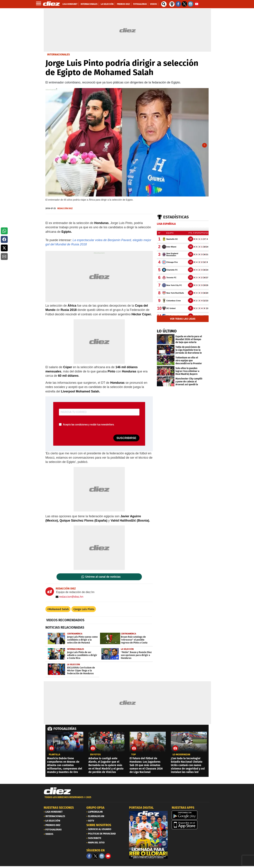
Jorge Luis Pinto (84, 610)
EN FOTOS (95, 756)
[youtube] (108, 857)
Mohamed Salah (59, 610)
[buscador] (164, 4)
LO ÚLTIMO (167, 332)
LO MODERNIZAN (181, 756)
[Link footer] (57, 792)
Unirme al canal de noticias (103, 578)
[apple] (191, 826)
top (133, 756)
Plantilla (54, 756)
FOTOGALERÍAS (65, 730)
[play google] (191, 816)
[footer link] (127, 800)
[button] (4, 231)
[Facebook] (89, 857)
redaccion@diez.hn (69, 598)
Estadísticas (176, 218)
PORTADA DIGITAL (141, 809)
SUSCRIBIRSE (126, 439)
